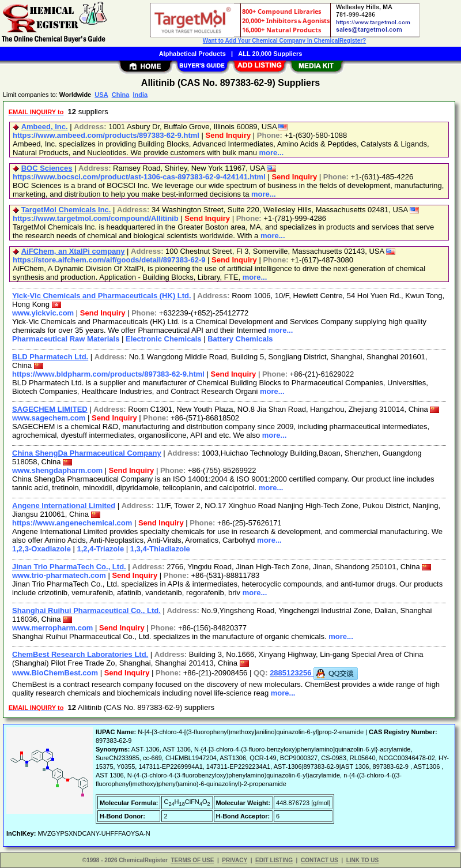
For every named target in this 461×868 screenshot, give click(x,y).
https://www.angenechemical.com (72, 523)
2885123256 (314, 673)
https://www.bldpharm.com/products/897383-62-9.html (108, 374)
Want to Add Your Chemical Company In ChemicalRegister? (284, 41)
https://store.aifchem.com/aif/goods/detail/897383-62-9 (109, 260)
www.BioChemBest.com (55, 673)
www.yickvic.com (43, 313)
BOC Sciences (47, 168)
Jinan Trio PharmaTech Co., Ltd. (69, 567)
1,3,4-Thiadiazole (160, 549)
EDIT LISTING (274, 860)
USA (101, 95)
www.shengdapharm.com (57, 470)
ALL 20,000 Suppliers (270, 54)
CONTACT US (320, 860)
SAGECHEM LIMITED (50, 409)
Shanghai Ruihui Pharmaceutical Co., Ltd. (86, 610)
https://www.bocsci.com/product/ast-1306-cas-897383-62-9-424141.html (139, 177)
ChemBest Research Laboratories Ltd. (80, 654)
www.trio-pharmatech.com (59, 575)
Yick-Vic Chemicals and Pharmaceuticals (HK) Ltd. (102, 296)
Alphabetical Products (192, 54)
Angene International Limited (64, 506)
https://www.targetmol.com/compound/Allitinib (96, 218)
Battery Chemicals (240, 339)
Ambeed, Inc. (45, 127)
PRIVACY (235, 860)
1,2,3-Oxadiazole (41, 549)
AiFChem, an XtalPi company (73, 251)
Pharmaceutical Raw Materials (66, 339)
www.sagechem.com (49, 418)
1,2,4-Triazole (101, 549)
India (140, 95)
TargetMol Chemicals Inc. (66, 210)
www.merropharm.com (52, 628)
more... (272, 153)
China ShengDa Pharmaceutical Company (87, 453)
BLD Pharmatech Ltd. (50, 357)
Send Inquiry (228, 135)
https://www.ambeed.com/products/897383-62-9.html (106, 135)
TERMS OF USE (192, 860)
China (121, 95)
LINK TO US (362, 860)
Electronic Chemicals (164, 339)
